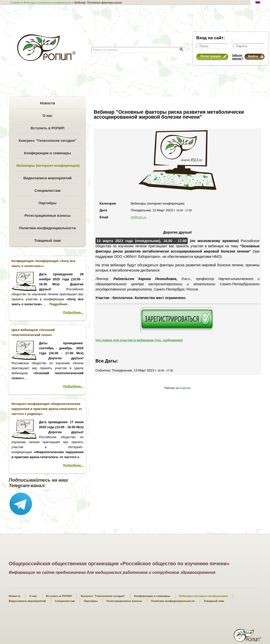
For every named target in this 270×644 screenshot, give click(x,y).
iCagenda (185, 388)
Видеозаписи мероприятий (48, 178)
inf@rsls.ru (138, 217)
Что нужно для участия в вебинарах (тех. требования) (139, 340)
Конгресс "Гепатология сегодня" (47, 141)
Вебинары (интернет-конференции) (47, 2)
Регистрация (213, 56)
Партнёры (47, 203)
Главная (15, 2)
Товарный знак (47, 241)
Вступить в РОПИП (48, 128)
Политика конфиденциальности (47, 228)
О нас (47, 116)
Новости (47, 103)
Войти (256, 56)
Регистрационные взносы (47, 216)
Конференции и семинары (47, 153)
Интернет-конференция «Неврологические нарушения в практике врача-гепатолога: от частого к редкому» (47, 409)
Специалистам (47, 191)
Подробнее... (73, 312)
